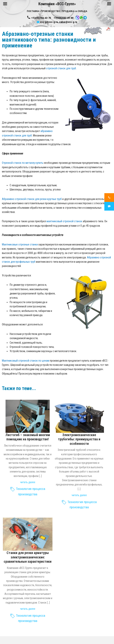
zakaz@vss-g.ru (68, 22)
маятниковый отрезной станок (64, 221)
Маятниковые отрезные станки (20, 244)
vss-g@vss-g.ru (49, 22)
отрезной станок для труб (61, 68)
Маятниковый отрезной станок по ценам (26, 361)
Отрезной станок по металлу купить (23, 163)
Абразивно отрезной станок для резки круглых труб (32, 199)
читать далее (28, 482)
